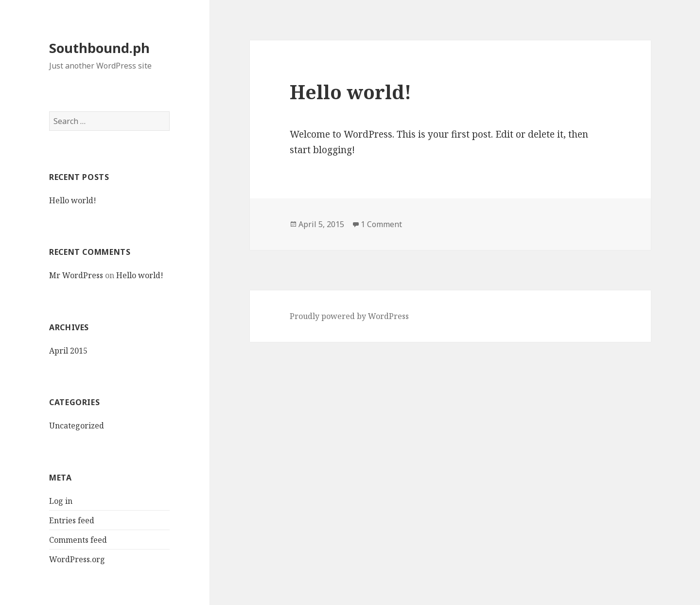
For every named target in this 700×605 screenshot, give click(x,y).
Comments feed (78, 540)
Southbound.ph (99, 48)
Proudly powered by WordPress (349, 316)
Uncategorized (77, 426)
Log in (61, 501)
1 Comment (381, 224)
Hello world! (73, 200)
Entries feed (72, 520)
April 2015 (68, 351)
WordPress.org (77, 559)
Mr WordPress (76, 275)
